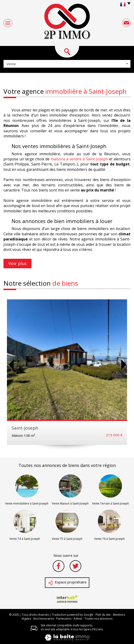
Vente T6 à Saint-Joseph (109, 539)
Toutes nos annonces (98, 619)
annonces (52, 465)
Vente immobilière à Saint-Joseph (27, 504)
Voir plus (17, 263)
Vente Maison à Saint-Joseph (70, 504)
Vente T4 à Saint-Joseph (25, 539)
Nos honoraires (44, 619)
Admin (78, 619)
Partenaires (64, 619)
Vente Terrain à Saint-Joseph (111, 504)
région (109, 465)
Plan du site (103, 615)
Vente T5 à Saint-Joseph (67, 539)
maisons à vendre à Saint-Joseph (79, 159)
